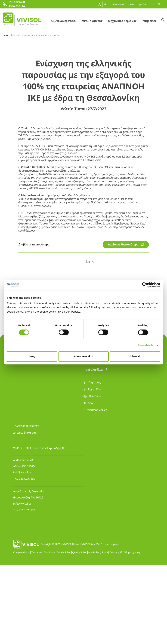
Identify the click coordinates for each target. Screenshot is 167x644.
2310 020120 (27, 589)
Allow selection (83, 356)
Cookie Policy (64, 631)
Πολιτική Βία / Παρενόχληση (125, 631)
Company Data (21, 631)
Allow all (135, 356)
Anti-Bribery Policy (98, 631)
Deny (32, 356)
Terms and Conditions (43, 631)
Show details (146, 345)
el (160, 4)
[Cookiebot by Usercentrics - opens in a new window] (145, 285)
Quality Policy (79, 631)
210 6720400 (27, 558)
